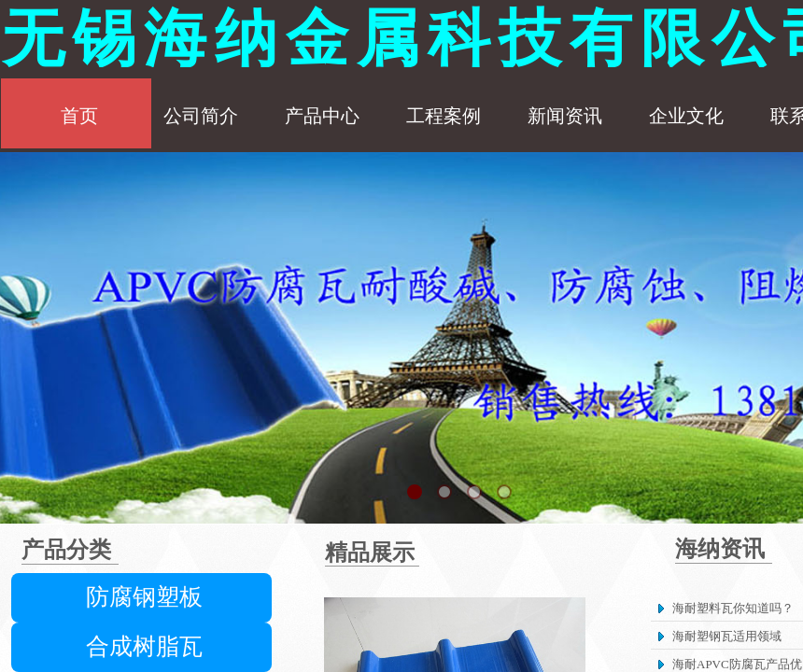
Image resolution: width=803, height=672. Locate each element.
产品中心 (322, 116)
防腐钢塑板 (144, 596)
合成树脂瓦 (144, 646)
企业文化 (686, 116)
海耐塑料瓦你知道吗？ (733, 608)
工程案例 (444, 116)
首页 (79, 116)
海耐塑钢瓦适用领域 (727, 636)
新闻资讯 (565, 116)
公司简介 (201, 116)
